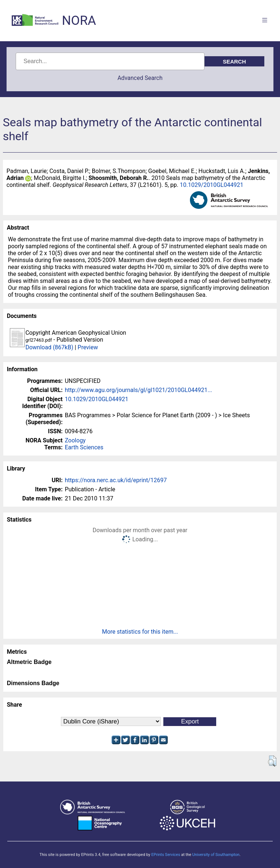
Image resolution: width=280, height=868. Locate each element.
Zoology (75, 440)
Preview (88, 347)
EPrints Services (166, 855)
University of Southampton (216, 855)
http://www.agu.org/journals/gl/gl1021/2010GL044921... (139, 390)
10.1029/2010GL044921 (211, 185)
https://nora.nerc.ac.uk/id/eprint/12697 (116, 480)
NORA (79, 21)
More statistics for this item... (140, 632)
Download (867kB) (49, 347)
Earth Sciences (84, 447)
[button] (272, 761)
